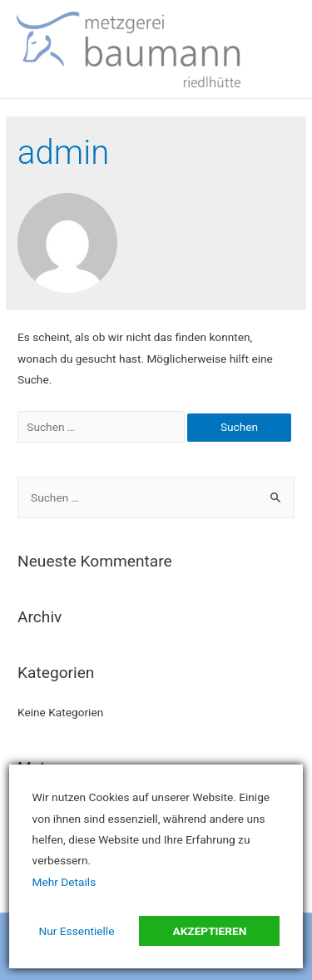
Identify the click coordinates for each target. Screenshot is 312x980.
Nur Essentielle (77, 931)
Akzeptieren (209, 931)
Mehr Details (64, 882)
